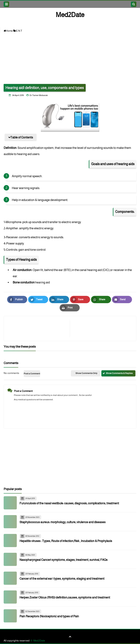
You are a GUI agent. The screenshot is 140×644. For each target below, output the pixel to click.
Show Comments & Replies (119, 373)
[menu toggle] (6, 4)
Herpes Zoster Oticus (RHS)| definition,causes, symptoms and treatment (65, 597)
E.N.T (18, 31)
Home (8, 31)
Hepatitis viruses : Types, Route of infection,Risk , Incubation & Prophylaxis (66, 541)
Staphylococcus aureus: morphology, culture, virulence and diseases (63, 522)
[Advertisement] (70, 58)
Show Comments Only (86, 373)
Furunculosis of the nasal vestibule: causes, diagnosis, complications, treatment (69, 503)
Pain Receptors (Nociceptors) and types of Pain (49, 616)
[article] (101, 328)
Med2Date (70, 15)
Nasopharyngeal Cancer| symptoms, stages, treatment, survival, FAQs (64, 560)
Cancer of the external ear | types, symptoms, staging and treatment (62, 579)
